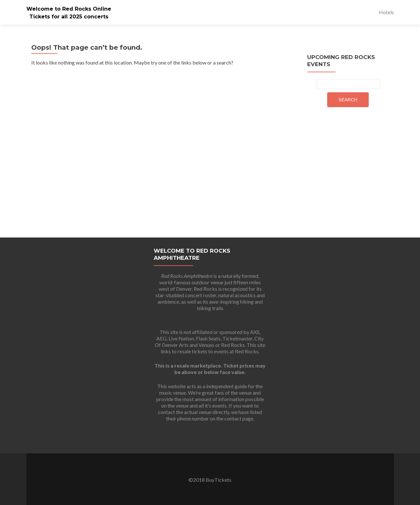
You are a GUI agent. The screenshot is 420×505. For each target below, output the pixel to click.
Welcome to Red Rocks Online (69, 9)
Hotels (386, 12)
